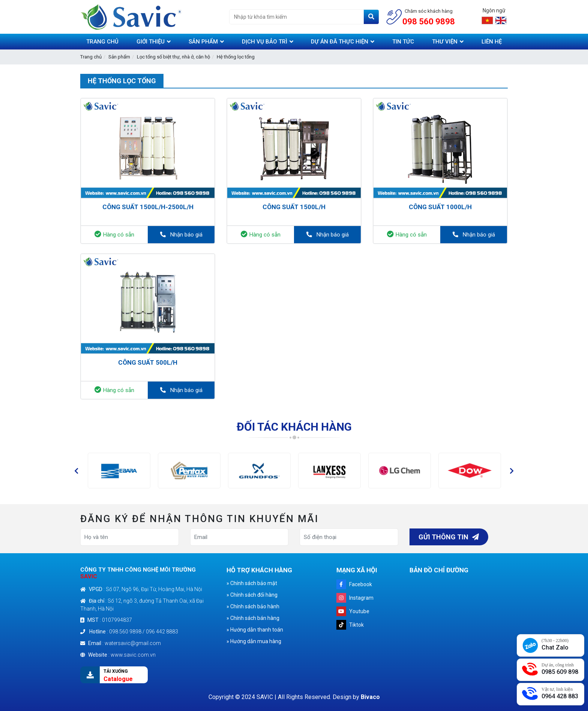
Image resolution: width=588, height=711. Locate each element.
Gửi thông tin (449, 537)
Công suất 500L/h (148, 362)
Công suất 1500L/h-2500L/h (148, 207)
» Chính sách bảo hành (253, 606)
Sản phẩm (119, 57)
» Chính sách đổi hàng (252, 595)
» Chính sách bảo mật (252, 583)
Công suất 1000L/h (440, 207)
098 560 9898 (429, 22)
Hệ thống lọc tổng (236, 57)
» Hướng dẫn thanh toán (255, 630)
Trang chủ (91, 57)
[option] (119, 471)
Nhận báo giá (181, 235)
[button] (76, 471)
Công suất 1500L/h (294, 207)
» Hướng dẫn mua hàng (254, 641)
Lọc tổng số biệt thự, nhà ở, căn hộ (173, 57)
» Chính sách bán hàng (253, 618)
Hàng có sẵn (114, 234)
